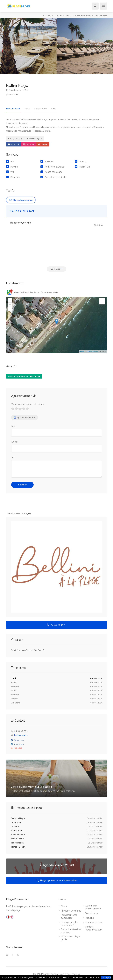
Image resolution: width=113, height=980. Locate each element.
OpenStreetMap (92, 350)
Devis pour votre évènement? (69, 922)
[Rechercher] (95, 6)
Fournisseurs (91, 912)
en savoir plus (92, 977)
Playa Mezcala (18, 833)
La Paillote (16, 821)
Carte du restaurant (21, 199)
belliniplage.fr (34, 137)
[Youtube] (18, 954)
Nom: (14, 425)
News (64, 905)
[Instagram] (7, 954)
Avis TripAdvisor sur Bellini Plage (24, 375)
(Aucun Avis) (12, 95)
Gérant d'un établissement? (93, 906)
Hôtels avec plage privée (70, 936)
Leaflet (82, 350)
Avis (49, 107)
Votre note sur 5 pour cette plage (28, 403)
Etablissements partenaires (69, 915)
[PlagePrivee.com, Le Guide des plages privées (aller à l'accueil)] (19, 6)
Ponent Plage (17, 837)
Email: (14, 440)
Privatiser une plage (71, 909)
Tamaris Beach (18, 845)
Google (43, 143)
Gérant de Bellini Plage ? (19, 512)
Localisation (37, 107)
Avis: (14, 456)
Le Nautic (15, 825)
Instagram (29, 143)
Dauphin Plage (18, 817)
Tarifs (25, 107)
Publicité (89, 916)
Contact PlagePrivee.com (94, 927)
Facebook (14, 143)
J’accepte (106, 977)
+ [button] (10, 299)
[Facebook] (12, 954)
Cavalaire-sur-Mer (17, 90)
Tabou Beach (17, 841)
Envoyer (22, 483)
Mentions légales (94, 921)
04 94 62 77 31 (15, 137)
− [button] (10, 303)
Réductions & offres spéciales (71, 929)
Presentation (13, 107)
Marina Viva (16, 829)
